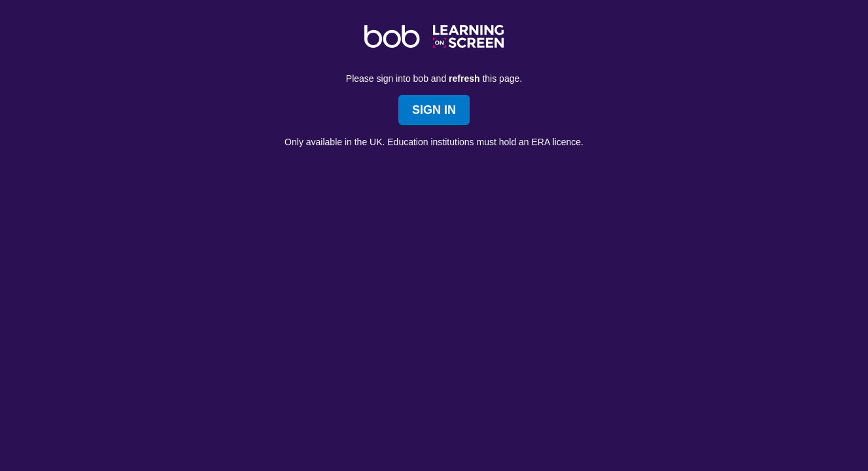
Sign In (434, 110)
